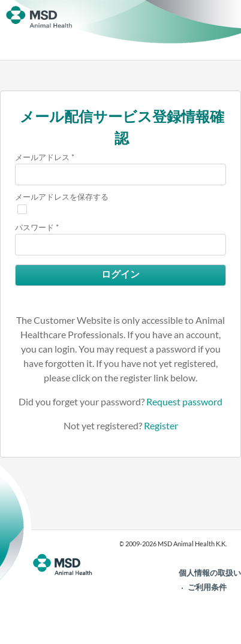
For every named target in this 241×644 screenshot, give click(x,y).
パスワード (34, 227)
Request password (184, 401)
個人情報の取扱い (210, 573)
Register (161, 425)
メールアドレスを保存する (62, 197)
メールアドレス (42, 157)
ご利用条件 (207, 587)
